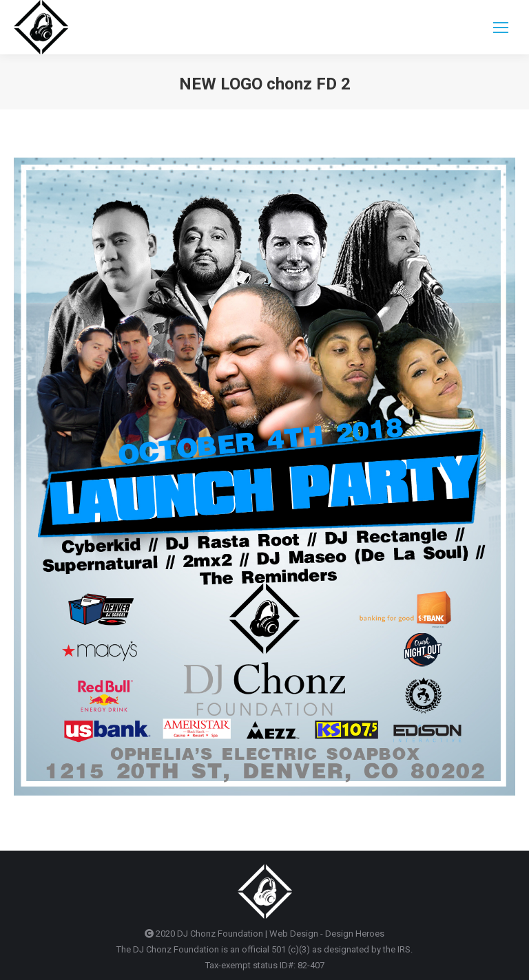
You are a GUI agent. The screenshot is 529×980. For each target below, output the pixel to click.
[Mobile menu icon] (501, 28)
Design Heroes (355, 934)
